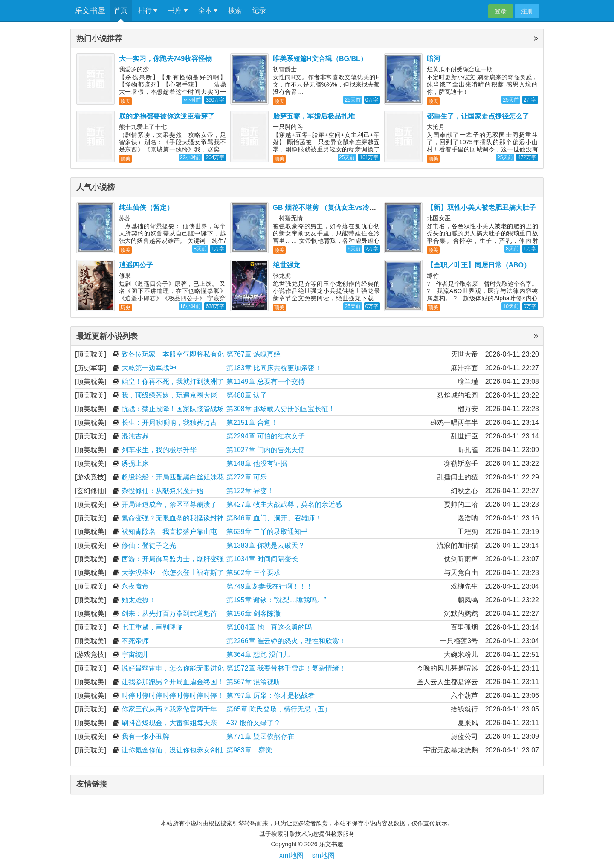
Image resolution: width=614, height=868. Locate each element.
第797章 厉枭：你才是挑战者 (271, 695)
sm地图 (323, 855)
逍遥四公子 (136, 265)
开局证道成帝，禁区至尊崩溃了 (169, 504)
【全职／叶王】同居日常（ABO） (479, 265)
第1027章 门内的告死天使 (266, 450)
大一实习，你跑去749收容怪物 (166, 59)
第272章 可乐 (247, 477)
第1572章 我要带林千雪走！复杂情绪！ (286, 668)
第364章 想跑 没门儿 (258, 655)
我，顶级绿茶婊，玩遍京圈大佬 (169, 395)
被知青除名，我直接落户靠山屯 (169, 532)
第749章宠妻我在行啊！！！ (270, 586)
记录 (259, 10)
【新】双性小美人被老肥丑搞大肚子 (481, 208)
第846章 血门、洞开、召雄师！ (274, 518)
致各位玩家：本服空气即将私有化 (173, 354)
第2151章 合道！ (252, 422)
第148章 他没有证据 (257, 463)
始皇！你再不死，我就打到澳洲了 (173, 382)
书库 (178, 11)
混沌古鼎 (135, 436)
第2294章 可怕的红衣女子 (266, 436)
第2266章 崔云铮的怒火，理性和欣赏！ (286, 641)
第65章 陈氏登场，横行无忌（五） (279, 709)
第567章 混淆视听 (253, 682)
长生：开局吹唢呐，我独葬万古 (169, 422)
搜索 (235, 10)
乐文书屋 (90, 11)
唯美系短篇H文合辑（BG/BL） (320, 59)
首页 (121, 10)
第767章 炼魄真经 (253, 354)
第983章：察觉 (249, 750)
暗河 (434, 59)
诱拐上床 (135, 463)
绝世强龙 (287, 265)
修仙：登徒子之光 (149, 545)
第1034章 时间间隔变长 (262, 559)
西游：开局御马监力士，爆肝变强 (173, 559)
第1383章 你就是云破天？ (266, 545)
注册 (527, 11)
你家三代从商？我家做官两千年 (169, 709)
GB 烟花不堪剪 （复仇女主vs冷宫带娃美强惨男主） (352, 208)
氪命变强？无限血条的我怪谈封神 (173, 518)
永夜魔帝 (135, 586)
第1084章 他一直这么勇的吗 (269, 627)
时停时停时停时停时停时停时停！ (173, 695)
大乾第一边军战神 (149, 368)
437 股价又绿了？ (253, 723)
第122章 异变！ (250, 491)
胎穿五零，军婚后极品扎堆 (314, 116)
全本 (208, 11)
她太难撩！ (139, 600)
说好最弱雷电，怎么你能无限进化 (173, 668)
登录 (501, 11)
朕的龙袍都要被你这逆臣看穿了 (167, 116)
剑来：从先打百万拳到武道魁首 (169, 614)
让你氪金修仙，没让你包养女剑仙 (173, 750)
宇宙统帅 (135, 655)
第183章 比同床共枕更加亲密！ (274, 368)
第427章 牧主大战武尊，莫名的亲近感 (284, 504)
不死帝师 (135, 641)
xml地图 (291, 855)
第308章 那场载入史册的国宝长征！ (281, 409)
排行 (148, 11)
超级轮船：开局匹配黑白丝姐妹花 (173, 477)
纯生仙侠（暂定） (146, 208)
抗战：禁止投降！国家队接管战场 (173, 409)
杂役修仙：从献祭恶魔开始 (162, 491)
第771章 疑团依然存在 (260, 736)
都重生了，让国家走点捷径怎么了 (478, 116)
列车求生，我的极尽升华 (159, 450)
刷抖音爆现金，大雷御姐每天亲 (169, 723)
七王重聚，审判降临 (152, 627)
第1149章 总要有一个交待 (266, 382)
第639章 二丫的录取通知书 (267, 532)
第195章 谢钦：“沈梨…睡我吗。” (276, 600)
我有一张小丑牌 (145, 736)
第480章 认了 (247, 395)
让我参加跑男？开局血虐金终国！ (173, 682)
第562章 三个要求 (253, 573)
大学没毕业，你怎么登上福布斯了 (173, 573)
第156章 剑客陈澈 (253, 614)
